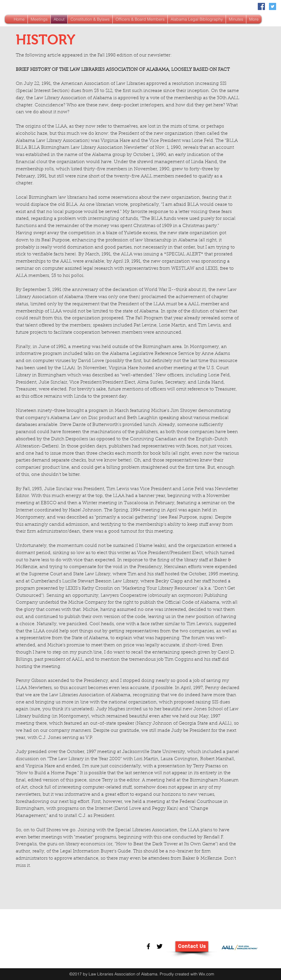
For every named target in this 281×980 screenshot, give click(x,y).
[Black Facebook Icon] (148, 946)
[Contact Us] (192, 946)
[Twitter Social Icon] (273, 6)
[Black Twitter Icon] (160, 946)
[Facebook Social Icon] (261, 6)
